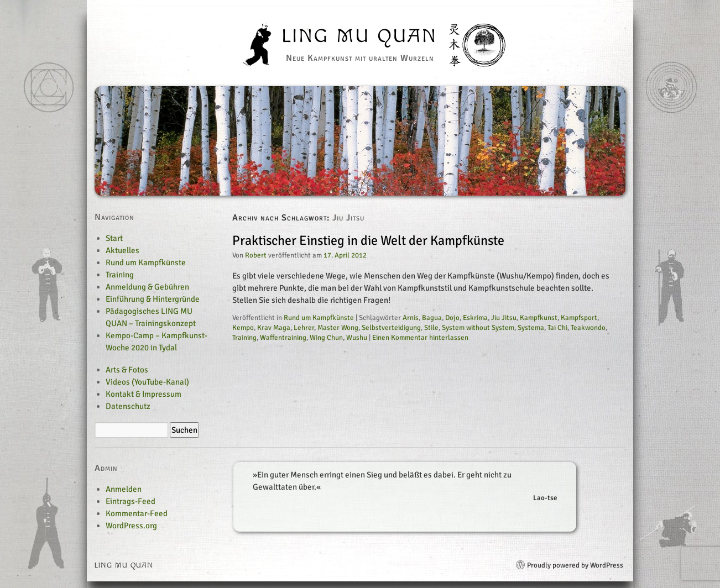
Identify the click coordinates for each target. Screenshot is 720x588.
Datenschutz (128, 406)
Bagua (432, 318)
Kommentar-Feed (137, 513)
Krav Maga (274, 328)
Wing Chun (326, 338)
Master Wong (338, 328)
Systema (531, 328)
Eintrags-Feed (131, 501)
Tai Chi (557, 328)
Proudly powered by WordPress (575, 565)
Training (244, 338)
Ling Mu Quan (360, 36)
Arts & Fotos (127, 370)
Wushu (357, 338)
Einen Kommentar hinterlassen (420, 338)
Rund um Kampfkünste (319, 318)
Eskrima (475, 318)
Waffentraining (283, 338)
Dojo (452, 318)
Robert (256, 255)
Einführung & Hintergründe (153, 299)
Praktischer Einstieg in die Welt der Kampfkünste (368, 240)
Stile (431, 328)
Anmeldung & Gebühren (147, 287)
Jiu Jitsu (504, 318)
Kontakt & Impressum (144, 394)
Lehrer (304, 328)
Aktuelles (122, 250)
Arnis (411, 318)
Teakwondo (588, 328)
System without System (478, 328)
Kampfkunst (539, 318)
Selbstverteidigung (391, 328)
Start (114, 238)
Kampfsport (579, 318)
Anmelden (124, 489)
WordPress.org (131, 526)
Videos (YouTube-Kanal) (147, 382)
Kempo (243, 328)
